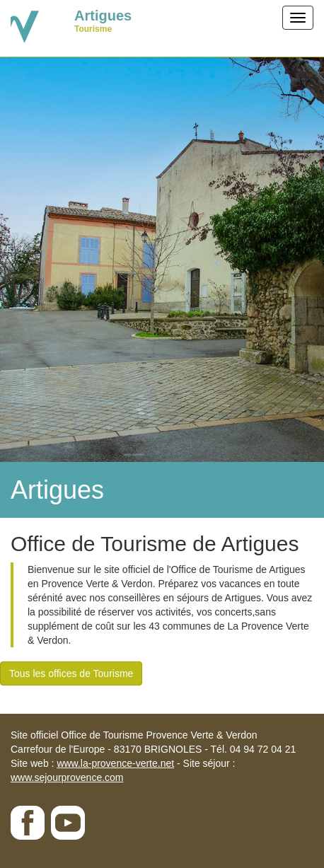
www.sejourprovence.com (67, 777)
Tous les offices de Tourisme (71, 673)
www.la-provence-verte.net (115, 763)
